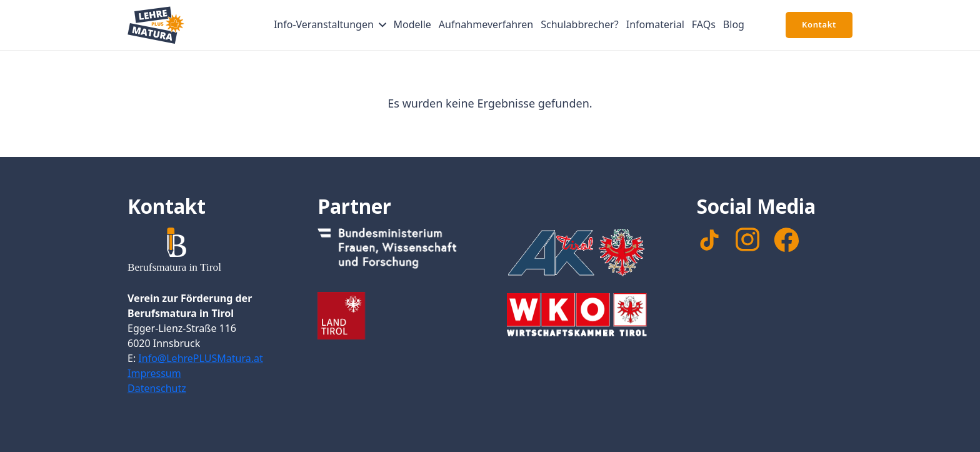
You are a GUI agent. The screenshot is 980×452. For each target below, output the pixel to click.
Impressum (154, 373)
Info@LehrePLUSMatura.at (200, 358)
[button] (380, 25)
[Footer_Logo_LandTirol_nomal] (396, 316)
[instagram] (747, 239)
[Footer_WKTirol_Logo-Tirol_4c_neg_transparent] (585, 317)
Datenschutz (157, 388)
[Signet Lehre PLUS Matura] (156, 25)
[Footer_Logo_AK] (585, 252)
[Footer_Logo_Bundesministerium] (396, 251)
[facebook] (786, 240)
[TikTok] (709, 240)
